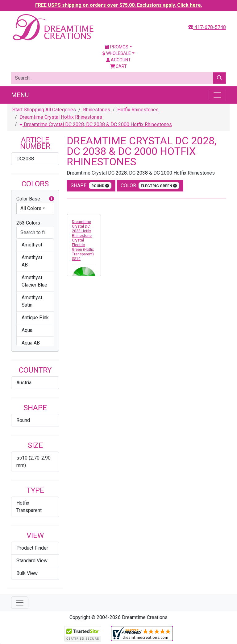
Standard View (32, 561)
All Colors (31, 208)
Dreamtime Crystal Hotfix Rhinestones (61, 117)
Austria (24, 383)
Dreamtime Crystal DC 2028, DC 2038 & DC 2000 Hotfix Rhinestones (96, 124)
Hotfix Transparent (29, 507)
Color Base (35, 199)
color (150, 186)
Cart (119, 66)
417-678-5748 (207, 27)
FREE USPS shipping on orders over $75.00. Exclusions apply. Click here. (119, 5)
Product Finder (32, 548)
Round (23, 420)
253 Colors (28, 223)
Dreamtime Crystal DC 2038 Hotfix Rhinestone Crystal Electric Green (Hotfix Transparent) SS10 (83, 240)
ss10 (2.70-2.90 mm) (33, 462)
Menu (20, 95)
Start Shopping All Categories (44, 110)
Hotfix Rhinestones (138, 110)
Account (118, 60)
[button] (52, 199)
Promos (117, 47)
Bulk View (27, 573)
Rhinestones (97, 110)
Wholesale (117, 53)
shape (91, 186)
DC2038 (25, 159)
